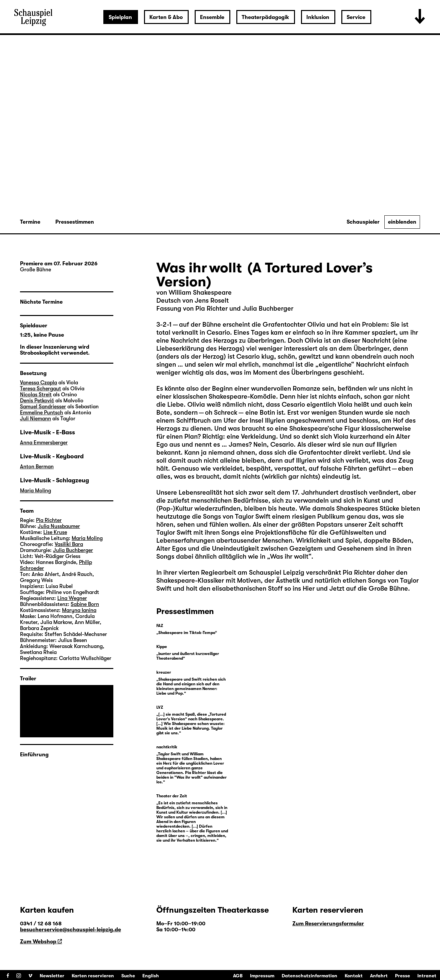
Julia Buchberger (73, 550)
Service (356, 17)
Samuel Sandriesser (43, 407)
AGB (238, 976)
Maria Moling (35, 491)
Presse (402, 976)
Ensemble (212, 17)
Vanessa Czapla (38, 383)
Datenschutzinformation (309, 976)
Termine (30, 222)
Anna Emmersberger (44, 443)
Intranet (427, 976)
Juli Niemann (35, 419)
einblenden (402, 222)
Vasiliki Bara (69, 544)
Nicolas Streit (36, 395)
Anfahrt (379, 976)
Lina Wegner (72, 598)
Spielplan (120, 17)
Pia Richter (359, 572)
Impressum (262, 976)
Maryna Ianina (79, 610)
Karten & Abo (166, 17)
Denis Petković (37, 401)
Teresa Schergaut (40, 389)
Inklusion (318, 17)
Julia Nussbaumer (59, 526)
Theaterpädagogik (265, 17)
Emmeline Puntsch (41, 413)
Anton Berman (37, 467)
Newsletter (52, 976)
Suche (128, 976)
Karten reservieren (93, 976)
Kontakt (354, 976)
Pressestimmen (75, 222)
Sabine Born (85, 604)
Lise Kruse (55, 532)
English (151, 976)
